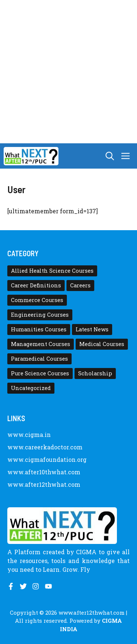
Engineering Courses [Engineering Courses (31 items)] (40, 315)
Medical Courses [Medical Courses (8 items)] (102, 344)
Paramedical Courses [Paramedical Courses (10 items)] (39, 359)
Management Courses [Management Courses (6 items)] (41, 344)
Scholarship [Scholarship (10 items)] (95, 373)
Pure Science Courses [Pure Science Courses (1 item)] (40, 373)
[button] (110, 156)
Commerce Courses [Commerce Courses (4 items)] (37, 300)
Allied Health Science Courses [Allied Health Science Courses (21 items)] (52, 271)
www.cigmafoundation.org (47, 459)
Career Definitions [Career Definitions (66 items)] (36, 285)
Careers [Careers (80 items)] (80, 285)
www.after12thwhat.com (44, 484)
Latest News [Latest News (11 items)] (92, 329)
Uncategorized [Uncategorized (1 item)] (31, 388)
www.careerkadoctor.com (45, 447)
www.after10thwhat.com (44, 472)
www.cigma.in (29, 435)
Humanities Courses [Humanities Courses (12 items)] (39, 329)
